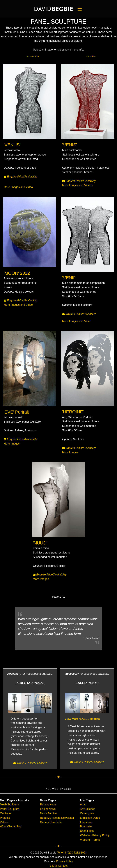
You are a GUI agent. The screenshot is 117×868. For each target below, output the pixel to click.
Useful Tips (87, 831)
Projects (5, 818)
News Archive (48, 813)
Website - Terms (90, 840)
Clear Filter (91, 57)
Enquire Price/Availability (20, 177)
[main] (54, 9)
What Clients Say (11, 826)
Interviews (86, 822)
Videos (4, 822)
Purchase (86, 826)
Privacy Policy (65, 861)
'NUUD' (40, 543)
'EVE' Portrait (17, 412)
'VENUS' (12, 145)
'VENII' (69, 278)
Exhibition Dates (90, 818)
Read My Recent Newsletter (57, 818)
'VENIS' (69, 145)
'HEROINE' (73, 412)
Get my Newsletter (51, 822)
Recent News (48, 805)
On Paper (6, 813)
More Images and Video (18, 187)
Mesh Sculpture (10, 805)
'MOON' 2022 (17, 274)
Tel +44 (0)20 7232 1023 (72, 853)
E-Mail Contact (58, 866)
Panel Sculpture (10, 809)
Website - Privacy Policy (95, 835)
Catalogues (87, 813)
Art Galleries (88, 809)
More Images (12, 443)
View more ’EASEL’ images (82, 719)
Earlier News (48, 809)
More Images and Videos (77, 185)
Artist (83, 805)
